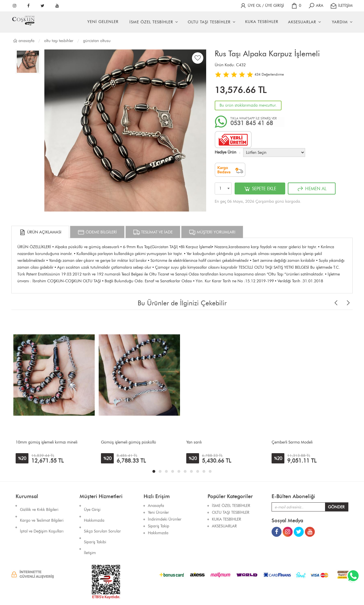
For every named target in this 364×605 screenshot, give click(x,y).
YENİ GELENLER (103, 22)
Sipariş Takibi (95, 526)
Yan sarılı (194, 442)
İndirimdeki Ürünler (165, 519)
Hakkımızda (94, 512)
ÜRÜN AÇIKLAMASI (40, 232)
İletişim (90, 533)
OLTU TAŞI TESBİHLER (209, 22)
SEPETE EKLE (260, 189)
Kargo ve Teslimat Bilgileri (42, 512)
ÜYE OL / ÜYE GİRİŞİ (262, 6)
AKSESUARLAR (302, 22)
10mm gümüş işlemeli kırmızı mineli (46, 442)
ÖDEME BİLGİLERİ (97, 232)
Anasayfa (24, 41)
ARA (316, 6)
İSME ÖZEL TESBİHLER (151, 22)
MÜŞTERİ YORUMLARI (212, 232)
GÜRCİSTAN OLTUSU (97, 41)
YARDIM (340, 22)
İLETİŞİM (341, 6)
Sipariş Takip (159, 526)
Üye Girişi (92, 506)
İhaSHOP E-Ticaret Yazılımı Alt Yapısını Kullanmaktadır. (216, 591)
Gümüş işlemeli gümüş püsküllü (129, 442)
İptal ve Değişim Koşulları (42, 519)
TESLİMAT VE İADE (153, 232)
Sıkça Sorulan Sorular (102, 519)
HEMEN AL (312, 189)
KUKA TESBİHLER (262, 22)
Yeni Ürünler (158, 512)
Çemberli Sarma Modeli (292, 442)
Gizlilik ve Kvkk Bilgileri (39, 506)
